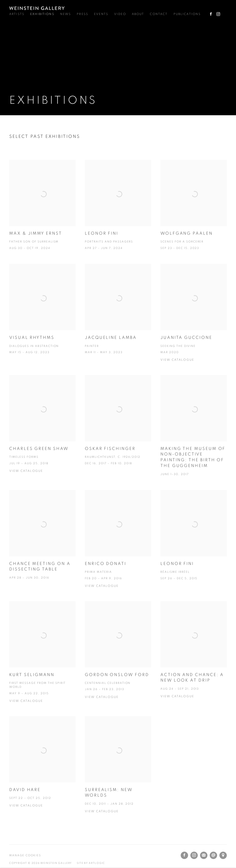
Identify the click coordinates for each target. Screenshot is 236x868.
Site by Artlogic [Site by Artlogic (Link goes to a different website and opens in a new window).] (91, 863)
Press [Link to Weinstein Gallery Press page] (83, 14)
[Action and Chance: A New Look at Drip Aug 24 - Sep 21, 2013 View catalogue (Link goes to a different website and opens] (194, 658)
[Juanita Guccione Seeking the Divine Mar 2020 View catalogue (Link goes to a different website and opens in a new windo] (194, 321)
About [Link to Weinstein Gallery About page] (138, 14)
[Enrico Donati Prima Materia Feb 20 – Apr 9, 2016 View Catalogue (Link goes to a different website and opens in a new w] (118, 547)
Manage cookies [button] (25, 855)
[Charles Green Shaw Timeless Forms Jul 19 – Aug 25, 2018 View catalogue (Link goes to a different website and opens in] (42, 432)
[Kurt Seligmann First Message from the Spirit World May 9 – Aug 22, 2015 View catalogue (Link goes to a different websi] (42, 660)
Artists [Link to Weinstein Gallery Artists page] (17, 14)
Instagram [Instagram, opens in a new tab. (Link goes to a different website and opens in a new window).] (218, 14)
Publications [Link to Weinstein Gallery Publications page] (187, 14)
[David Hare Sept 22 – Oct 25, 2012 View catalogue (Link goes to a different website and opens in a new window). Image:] (42, 770)
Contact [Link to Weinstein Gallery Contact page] (159, 14)
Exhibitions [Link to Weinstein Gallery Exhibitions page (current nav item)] (42, 14)
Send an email (213, 855)
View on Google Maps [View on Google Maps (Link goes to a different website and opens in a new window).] (223, 855)
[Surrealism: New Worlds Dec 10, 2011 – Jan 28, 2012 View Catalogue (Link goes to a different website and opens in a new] (118, 773)
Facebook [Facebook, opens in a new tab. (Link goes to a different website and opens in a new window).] (211, 14)
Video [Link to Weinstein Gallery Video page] (120, 14)
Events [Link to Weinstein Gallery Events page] (101, 14)
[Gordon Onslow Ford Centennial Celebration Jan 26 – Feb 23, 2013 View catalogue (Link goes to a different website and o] (118, 658)
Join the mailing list (204, 855)
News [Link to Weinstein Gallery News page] (66, 14)
